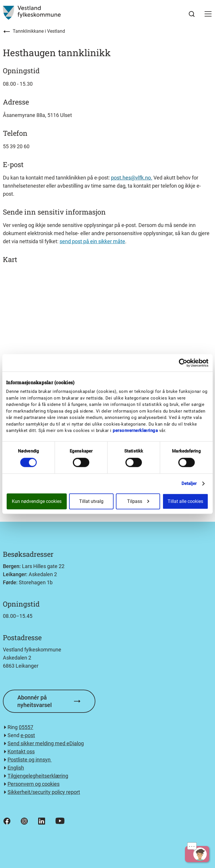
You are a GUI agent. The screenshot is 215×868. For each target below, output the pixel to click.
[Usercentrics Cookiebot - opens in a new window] (183, 363)
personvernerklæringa (135, 431)
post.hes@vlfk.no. (132, 178)
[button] (208, 14)
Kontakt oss (21, 751)
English (16, 768)
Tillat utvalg (91, 501)
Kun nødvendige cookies (37, 501)
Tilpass (138, 501)
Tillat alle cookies (185, 501)
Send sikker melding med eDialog (46, 743)
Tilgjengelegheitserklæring (38, 776)
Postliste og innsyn (30, 760)
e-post (28, 735)
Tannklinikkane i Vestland (39, 31)
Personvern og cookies (34, 784)
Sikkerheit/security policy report (44, 792)
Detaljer (189, 484)
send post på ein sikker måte (92, 241)
